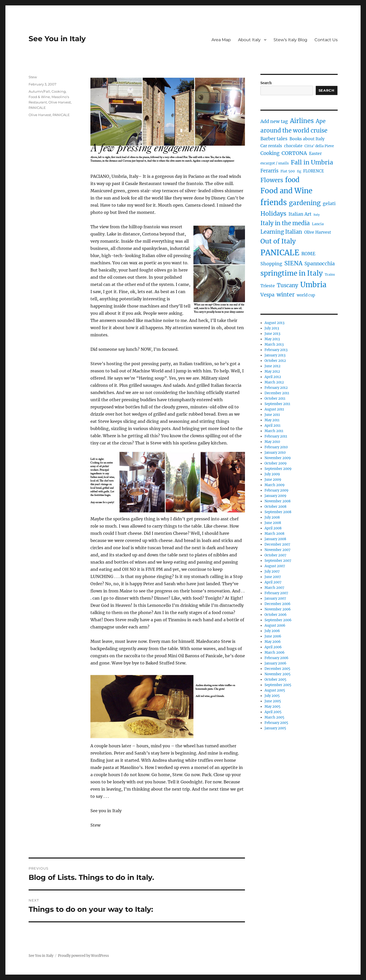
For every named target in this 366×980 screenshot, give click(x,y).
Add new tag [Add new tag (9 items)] (274, 121)
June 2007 (273, 577)
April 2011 (273, 426)
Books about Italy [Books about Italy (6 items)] (307, 139)
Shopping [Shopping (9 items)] (271, 264)
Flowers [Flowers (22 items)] (272, 180)
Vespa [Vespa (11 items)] (267, 295)
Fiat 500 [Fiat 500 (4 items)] (288, 171)
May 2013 (272, 339)
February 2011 (276, 436)
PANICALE (37, 108)
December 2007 (277, 544)
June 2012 (273, 366)
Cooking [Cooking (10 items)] (270, 153)
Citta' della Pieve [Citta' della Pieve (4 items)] (319, 146)
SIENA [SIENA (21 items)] (293, 263)
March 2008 (274, 534)
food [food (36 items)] (292, 180)
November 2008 (278, 501)
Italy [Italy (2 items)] (317, 215)
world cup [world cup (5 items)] (306, 295)
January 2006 (275, 663)
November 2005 (278, 674)
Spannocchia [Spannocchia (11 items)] (320, 264)
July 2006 (272, 631)
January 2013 (275, 355)
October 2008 (275, 507)
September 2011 (277, 404)
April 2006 (273, 647)
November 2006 (278, 609)
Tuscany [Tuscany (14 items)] (288, 285)
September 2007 (278, 561)
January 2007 (275, 598)
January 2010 (275, 453)
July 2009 (272, 474)
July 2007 (272, 571)
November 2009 (278, 458)
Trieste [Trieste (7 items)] (268, 286)
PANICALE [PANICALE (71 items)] (280, 253)
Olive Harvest (60, 102)
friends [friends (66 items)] (274, 203)
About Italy (249, 40)
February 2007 (276, 593)
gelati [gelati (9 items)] (329, 204)
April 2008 (273, 528)
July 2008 (272, 517)
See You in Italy (57, 39)
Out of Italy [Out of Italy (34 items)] (278, 241)
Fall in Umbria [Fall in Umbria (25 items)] (312, 162)
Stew (33, 77)
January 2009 (275, 496)
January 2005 (275, 728)
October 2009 (276, 463)
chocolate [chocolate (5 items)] (293, 146)
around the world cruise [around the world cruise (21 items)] (294, 130)
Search (266, 83)
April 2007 (273, 582)
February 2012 (276, 388)
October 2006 (276, 615)
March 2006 (275, 653)
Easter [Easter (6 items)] (315, 154)
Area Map (221, 40)
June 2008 (273, 523)
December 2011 (277, 393)
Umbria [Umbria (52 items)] (313, 285)
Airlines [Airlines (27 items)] (302, 121)
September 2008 (278, 512)
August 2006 (275, 625)
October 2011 (275, 399)
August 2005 (275, 690)
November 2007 (278, 550)
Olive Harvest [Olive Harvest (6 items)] (318, 232)
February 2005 (276, 723)
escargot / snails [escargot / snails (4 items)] (275, 163)
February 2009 (276, 490)
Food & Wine (39, 97)
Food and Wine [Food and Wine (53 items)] (286, 191)
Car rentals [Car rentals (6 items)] (271, 146)
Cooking (59, 91)
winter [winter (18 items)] (286, 295)
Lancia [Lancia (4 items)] (318, 224)
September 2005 (278, 685)
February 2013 (276, 350)
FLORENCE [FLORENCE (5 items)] (314, 171)
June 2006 (273, 636)
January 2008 (275, 539)
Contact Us (326, 40)
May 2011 (272, 420)
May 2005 (273, 707)
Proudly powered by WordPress (83, 956)
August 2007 (275, 566)
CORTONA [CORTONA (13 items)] (294, 153)
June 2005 (273, 701)
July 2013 (272, 328)
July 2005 (272, 696)
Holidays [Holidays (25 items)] (273, 213)
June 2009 (273, 480)
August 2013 (274, 323)
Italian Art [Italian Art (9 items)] (300, 214)
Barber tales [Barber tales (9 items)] (274, 139)
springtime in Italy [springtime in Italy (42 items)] (292, 273)
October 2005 (275, 680)
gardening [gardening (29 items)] (305, 203)
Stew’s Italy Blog (290, 40)
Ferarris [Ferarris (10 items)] (269, 171)
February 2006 (276, 658)
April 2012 (273, 377)
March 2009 (275, 485)
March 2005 (274, 717)
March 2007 (274, 588)
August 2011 (274, 409)
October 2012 (275, 361)
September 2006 (278, 620)
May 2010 (272, 442)
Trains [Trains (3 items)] (330, 274)
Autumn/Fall (39, 91)
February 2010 (276, 447)
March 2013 (274, 344)
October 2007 (275, 555)
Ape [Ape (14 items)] (321, 121)
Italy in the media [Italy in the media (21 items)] (285, 223)
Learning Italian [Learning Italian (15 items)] (281, 232)
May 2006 (273, 642)
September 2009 (278, 469)
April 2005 (273, 712)
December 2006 (278, 604)
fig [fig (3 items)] (299, 171)
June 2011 (272, 415)
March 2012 (274, 382)
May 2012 (272, 371)
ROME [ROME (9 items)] (308, 254)
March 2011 (274, 431)
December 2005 (277, 669)
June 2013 (272, 334)
